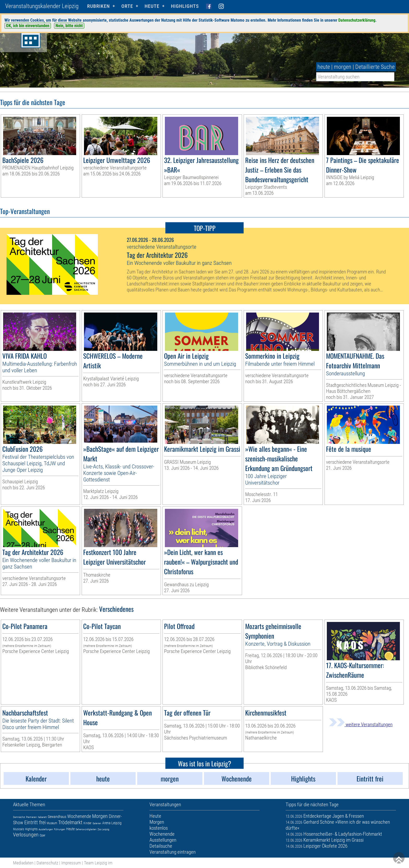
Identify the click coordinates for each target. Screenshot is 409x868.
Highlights (185, 6)
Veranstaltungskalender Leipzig (42, 6)
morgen (343, 67)
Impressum (71, 863)
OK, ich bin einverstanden (28, 26)
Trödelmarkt (70, 822)
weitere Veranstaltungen (361, 725)
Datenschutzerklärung (357, 20)
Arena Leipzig (112, 823)
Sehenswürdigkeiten (86, 829)
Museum (52, 823)
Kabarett (42, 817)
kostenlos (159, 828)
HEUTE (152, 6)
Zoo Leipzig (103, 829)
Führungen (60, 829)
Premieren (31, 817)
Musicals (19, 829)
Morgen (100, 816)
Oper (43, 835)
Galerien (97, 823)
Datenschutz (47, 863)
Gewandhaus (57, 817)
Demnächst (19, 817)
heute (324, 67)
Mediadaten (23, 863)
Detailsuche (161, 846)
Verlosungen (26, 835)
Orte (127, 6)
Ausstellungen (46, 829)
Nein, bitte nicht (69, 26)
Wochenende (79, 816)
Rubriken (98, 6)
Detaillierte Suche (375, 67)
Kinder (88, 823)
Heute (70, 829)
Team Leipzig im (98, 863)
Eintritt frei (35, 822)
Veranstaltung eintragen (173, 852)
